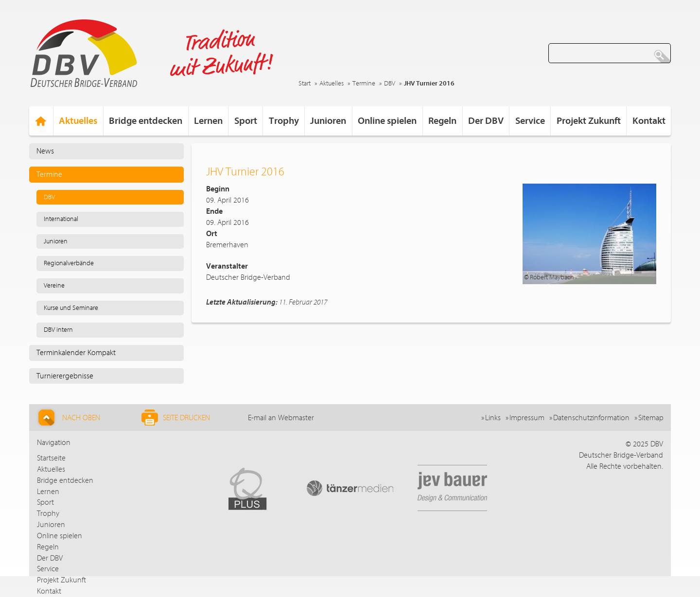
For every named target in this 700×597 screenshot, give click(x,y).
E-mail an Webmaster (281, 418)
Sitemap (651, 418)
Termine (364, 84)
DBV (390, 84)
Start (305, 84)
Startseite (51, 458)
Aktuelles (332, 84)
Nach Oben (68, 418)
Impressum (527, 418)
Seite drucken (176, 418)
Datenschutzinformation (591, 418)
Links (493, 418)
